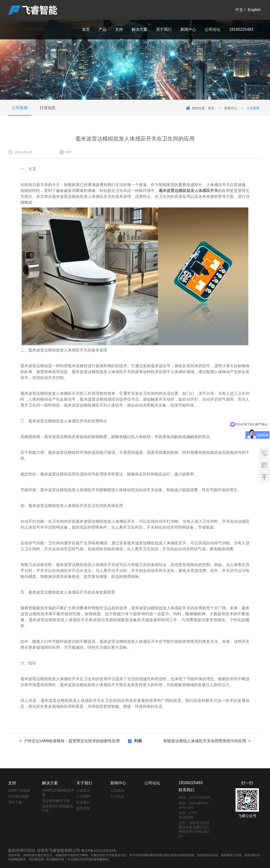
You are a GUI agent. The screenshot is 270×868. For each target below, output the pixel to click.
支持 (119, 29)
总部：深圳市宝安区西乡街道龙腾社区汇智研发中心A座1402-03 (194, 829)
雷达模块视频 (18, 796)
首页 (86, 29)
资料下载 (15, 802)
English (254, 10)
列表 (138, 741)
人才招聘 (83, 796)
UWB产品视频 (19, 790)
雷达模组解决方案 (56, 801)
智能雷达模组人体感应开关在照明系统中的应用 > (207, 741)
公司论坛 (213, 29)
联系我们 (83, 802)
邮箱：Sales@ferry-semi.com (194, 805)
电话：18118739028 (194, 797)
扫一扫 (247, 783)
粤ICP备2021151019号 (99, 851)
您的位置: (199, 108)
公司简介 (83, 790)
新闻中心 (188, 29)
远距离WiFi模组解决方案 (58, 808)
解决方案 (139, 29)
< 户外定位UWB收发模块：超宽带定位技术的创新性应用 (70, 741)
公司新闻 (20, 108)
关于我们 (164, 29)
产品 (102, 29)
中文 (239, 10)
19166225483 (241, 29)
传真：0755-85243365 (188, 815)
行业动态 (48, 108)
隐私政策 (83, 808)
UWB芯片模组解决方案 (58, 792)
